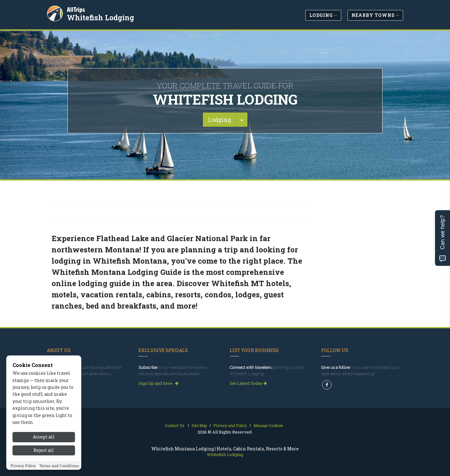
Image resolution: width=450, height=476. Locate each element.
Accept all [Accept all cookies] (44, 443)
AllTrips (77, 9)
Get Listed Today (248, 383)
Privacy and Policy (230, 425)
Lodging (220, 120)
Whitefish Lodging (101, 17)
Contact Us (175, 425)
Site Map (199, 425)
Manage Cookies (268, 425)
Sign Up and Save (158, 383)
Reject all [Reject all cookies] (44, 456)
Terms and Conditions (59, 472)
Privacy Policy (23, 472)
